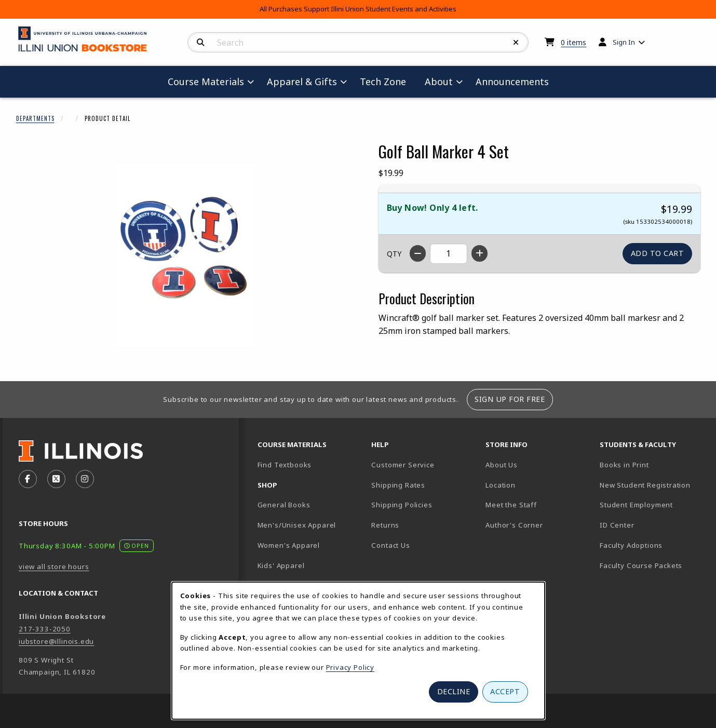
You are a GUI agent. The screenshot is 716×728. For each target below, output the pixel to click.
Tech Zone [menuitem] (387, 81)
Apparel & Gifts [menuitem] (302, 82)
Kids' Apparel (281, 565)
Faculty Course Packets (641, 565)
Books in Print (653, 464)
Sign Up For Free (510, 399)
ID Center (653, 525)
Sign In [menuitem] (624, 42)
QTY (394, 254)
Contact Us (390, 545)
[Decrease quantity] (418, 253)
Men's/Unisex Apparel (297, 525)
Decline (454, 691)
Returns (385, 525)
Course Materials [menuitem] (206, 82)
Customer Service (403, 465)
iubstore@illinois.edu (56, 641)
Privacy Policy (350, 667)
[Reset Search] (516, 43)
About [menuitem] (439, 82)
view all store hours (54, 567)
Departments (35, 118)
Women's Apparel (289, 545)
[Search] (201, 43)
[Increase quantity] (479, 253)
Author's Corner (514, 525)
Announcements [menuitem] (512, 82)
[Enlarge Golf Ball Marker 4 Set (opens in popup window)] (185, 256)
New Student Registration (645, 485)
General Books (284, 505)
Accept (505, 691)
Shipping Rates (398, 485)
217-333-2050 (45, 629)
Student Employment (653, 504)
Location (501, 485)
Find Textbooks (285, 465)
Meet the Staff (511, 505)
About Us (502, 465)
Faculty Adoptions (631, 545)
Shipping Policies (402, 505)
